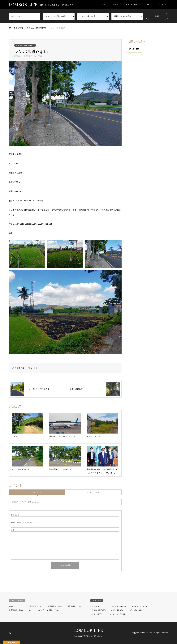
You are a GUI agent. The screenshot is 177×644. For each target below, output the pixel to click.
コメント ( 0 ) (37, 492)
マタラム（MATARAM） (25, 45)
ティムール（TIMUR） (118, 614)
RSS (10, 633)
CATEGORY (132, 5)
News (11, 606)
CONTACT (164, 5)
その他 (57, 610)
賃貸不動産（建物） (16, 610)
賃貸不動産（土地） (75, 606)
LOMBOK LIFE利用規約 (82, 636)
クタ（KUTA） (96, 606)
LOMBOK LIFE (88, 630)
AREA (116, 5)
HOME (102, 5)
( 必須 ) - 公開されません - (23, 522)
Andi (22, 368)
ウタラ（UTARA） (97, 614)
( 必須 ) (16, 515)
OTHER (148, 5)
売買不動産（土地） (36, 606)
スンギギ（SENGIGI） (140, 606)
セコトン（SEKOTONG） (119, 606)
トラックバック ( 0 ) (93, 492)
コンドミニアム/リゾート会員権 (40, 610)
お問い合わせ (98, 636)
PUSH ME (134, 49)
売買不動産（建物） (55, 606)
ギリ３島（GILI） (137, 610)
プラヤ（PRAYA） (117, 610)
